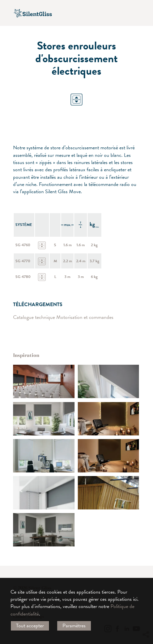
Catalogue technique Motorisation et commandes (63, 317)
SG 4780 (23, 277)
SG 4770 (23, 261)
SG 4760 (23, 245)
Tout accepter (30, 626)
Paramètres (74, 626)
